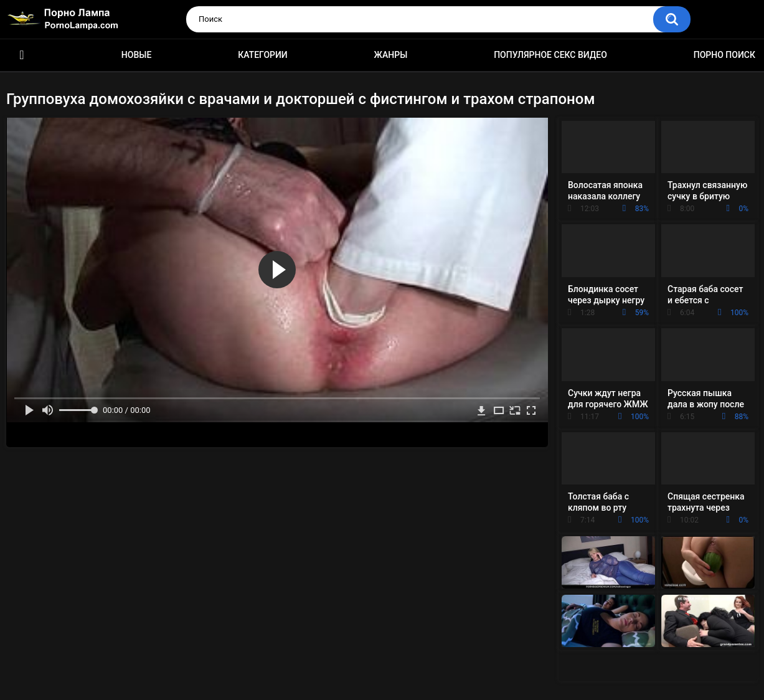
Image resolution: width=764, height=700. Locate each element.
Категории (263, 55)
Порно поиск (724, 55)
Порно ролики (22, 55)
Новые (136, 55)
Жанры (391, 55)
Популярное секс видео (550, 55)
